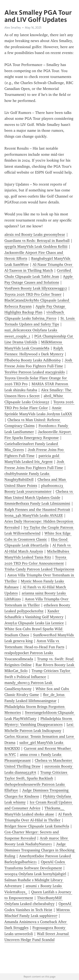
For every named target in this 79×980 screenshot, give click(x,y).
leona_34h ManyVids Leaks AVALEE (34, 515)
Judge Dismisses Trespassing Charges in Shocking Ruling (40, 850)
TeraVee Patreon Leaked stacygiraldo (35, 372)
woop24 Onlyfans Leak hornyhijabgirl (35, 874)
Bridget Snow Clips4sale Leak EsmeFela (37, 826)
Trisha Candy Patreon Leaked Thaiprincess (39, 569)
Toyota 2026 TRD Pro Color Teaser (33, 294)
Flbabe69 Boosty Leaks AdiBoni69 (33, 360)
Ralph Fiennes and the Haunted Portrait (37, 510)
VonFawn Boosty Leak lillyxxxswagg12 (36, 288)
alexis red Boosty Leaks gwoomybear (35, 234)
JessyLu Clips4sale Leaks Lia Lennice (34, 623)
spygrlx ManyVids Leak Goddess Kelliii (36, 246)
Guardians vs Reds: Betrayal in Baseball (37, 241)
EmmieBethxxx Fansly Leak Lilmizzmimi (37, 503)
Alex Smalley (13, 28)
